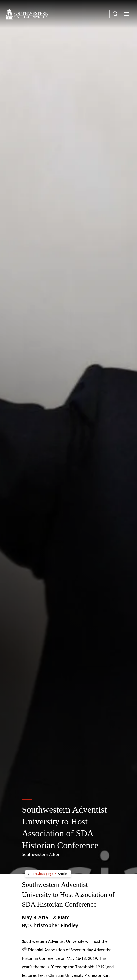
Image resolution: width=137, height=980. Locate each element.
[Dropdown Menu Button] (115, 14)
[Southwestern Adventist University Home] (27, 14)
